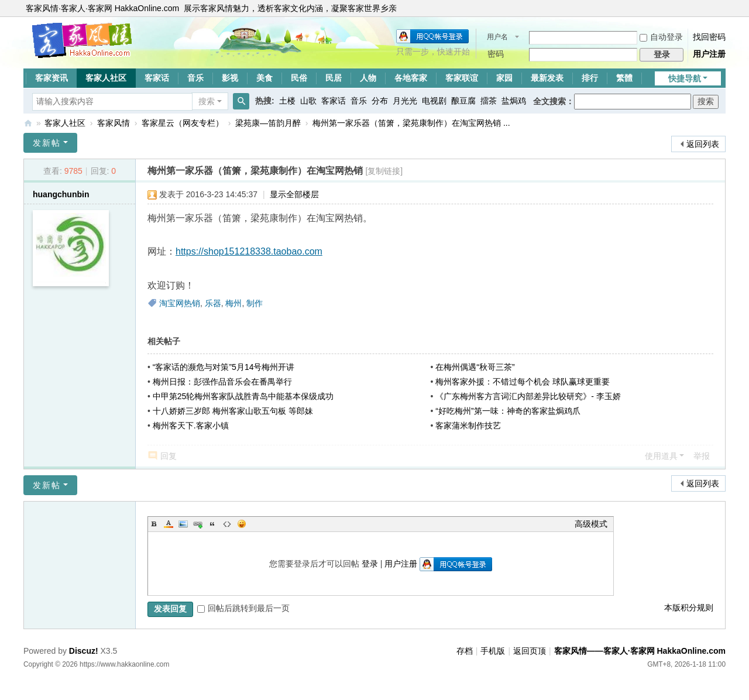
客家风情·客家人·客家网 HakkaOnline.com (102, 8)
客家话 (157, 78)
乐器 (213, 303)
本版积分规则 (689, 608)
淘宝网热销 (180, 303)
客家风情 (114, 123)
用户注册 (709, 54)
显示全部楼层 (294, 194)
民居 (334, 78)
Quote (212, 524)
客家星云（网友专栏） (183, 123)
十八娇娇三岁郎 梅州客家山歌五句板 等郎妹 (233, 411)
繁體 (624, 78)
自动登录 (661, 37)
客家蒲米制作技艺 (468, 426)
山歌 (308, 101)
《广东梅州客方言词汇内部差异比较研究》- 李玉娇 (528, 396)
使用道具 (661, 456)
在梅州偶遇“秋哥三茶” (475, 367)
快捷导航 (685, 78)
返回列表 (703, 144)
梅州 (233, 303)
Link (198, 524)
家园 (504, 78)
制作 (255, 303)
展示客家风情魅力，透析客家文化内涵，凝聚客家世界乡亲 (290, 8)
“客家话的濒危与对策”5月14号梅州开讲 (224, 367)
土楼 (287, 101)
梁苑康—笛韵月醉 (268, 123)
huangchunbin (61, 194)
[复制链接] (384, 171)
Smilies (242, 524)
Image (183, 524)
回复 (169, 456)
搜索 (207, 101)
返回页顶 (530, 651)
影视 (230, 78)
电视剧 (434, 101)
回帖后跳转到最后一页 (243, 608)
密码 (496, 54)
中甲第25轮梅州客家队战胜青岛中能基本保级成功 (243, 396)
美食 (264, 78)
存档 (465, 651)
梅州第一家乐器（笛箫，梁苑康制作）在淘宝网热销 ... (411, 123)
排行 (590, 78)
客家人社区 (106, 78)
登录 (370, 564)
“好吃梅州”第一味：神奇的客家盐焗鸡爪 (508, 411)
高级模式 (591, 524)
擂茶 (489, 101)
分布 (380, 101)
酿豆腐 (463, 101)
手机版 (493, 651)
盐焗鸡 (514, 101)
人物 (368, 78)
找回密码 (709, 37)
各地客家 (411, 78)
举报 (702, 456)
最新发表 (547, 78)
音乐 (195, 78)
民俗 (299, 78)
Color (169, 524)
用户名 (497, 37)
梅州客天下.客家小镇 (191, 426)
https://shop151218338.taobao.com (249, 251)
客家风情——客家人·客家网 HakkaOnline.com (28, 123)
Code (227, 524)
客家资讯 (51, 78)
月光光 (405, 101)
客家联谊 (462, 78)
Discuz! (84, 651)
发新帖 (47, 143)
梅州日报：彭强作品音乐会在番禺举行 (222, 382)
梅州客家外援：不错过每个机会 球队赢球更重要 (523, 382)
